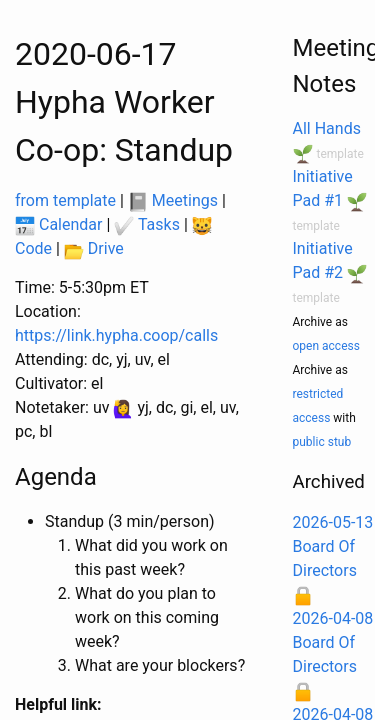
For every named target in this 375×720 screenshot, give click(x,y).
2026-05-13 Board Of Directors (333, 546)
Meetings (173, 200)
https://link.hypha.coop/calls (116, 335)
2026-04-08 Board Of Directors (333, 642)
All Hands (327, 128)
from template (65, 200)
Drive (94, 248)
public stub (322, 442)
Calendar (58, 224)
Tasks (147, 224)
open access (326, 346)
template (339, 154)
